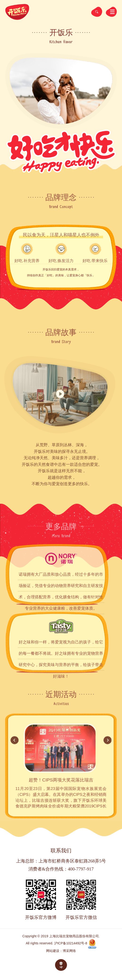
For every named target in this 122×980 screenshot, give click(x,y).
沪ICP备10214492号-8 (71, 943)
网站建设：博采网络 (61, 951)
